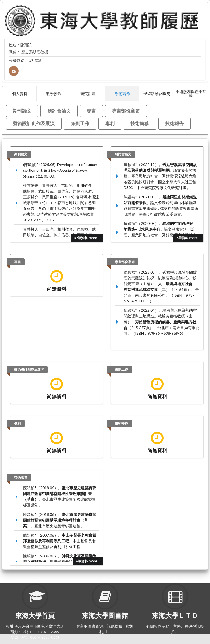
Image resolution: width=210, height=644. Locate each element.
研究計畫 (88, 94)
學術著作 (122, 94)
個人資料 (20, 94)
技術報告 (174, 123)
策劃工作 (80, 123)
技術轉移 (140, 123)
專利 (110, 123)
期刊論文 (22, 111)
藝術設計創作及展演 (34, 123)
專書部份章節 (126, 111)
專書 (91, 111)
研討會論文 (59, 111)
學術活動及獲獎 (157, 94)
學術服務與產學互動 (191, 94)
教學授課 (54, 94)
